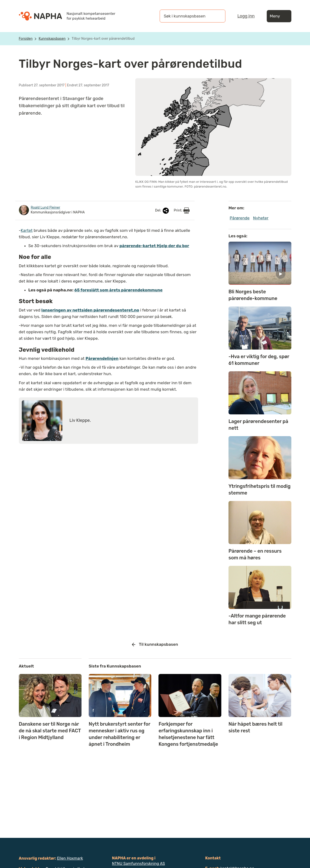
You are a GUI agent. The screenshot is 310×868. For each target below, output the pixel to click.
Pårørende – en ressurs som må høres (255, 554)
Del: (163, 211)
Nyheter (261, 218)
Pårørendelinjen (102, 358)
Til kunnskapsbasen (155, 645)
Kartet (27, 230)
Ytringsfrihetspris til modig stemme (260, 490)
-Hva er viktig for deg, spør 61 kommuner (259, 360)
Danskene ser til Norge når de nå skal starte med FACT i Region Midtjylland (50, 731)
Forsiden (26, 39)
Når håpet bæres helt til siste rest (256, 727)
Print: (182, 211)
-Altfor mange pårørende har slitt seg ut (257, 619)
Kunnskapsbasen (52, 39)
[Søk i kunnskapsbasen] (188, 16)
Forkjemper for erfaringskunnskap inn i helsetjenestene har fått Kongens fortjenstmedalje (188, 734)
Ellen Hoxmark (70, 858)
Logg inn (246, 16)
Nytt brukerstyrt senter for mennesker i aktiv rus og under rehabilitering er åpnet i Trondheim (120, 734)
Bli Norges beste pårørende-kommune (253, 295)
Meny (279, 16)
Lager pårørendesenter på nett (258, 425)
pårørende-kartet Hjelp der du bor (154, 246)
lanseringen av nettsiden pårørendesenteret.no (90, 310)
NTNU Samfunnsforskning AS (139, 864)
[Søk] (217, 16)
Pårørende (240, 218)
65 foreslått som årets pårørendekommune (118, 290)
